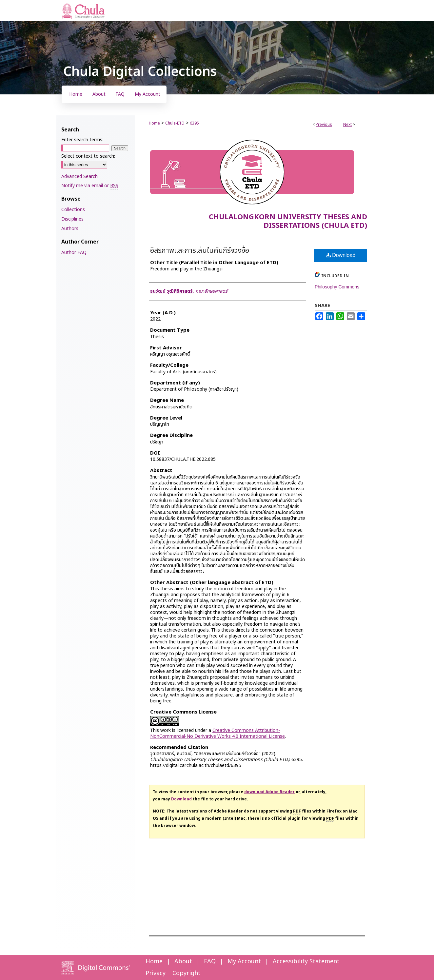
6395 (194, 123)
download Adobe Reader (269, 792)
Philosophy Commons (337, 287)
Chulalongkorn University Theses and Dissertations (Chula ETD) (288, 221)
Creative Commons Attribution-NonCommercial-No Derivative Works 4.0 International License (217, 733)
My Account (244, 961)
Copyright (187, 973)
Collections (73, 210)
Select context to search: (88, 156)
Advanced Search (79, 176)
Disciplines (72, 219)
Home (154, 123)
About (183, 961)
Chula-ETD (175, 123)
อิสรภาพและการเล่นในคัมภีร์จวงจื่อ (200, 251)
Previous (324, 125)
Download (341, 255)
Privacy (156, 973)
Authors (70, 229)
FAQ (210, 961)
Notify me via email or (90, 186)
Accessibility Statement (306, 961)
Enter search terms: (82, 140)
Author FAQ (74, 253)
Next (347, 125)
